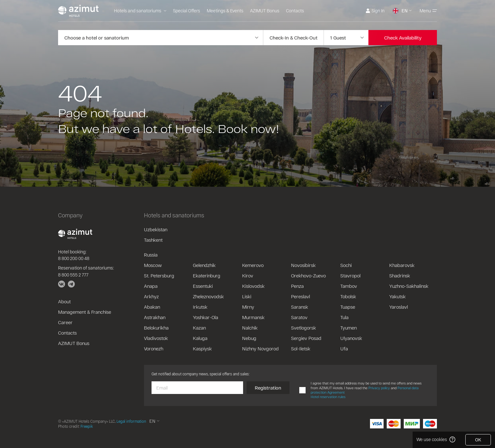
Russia (151, 255)
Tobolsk (348, 296)
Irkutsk (200, 307)
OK (478, 440)
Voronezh (154, 348)
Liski (247, 296)
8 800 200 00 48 (74, 258)
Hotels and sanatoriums (140, 11)
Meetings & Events (225, 11)
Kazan (199, 328)
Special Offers (187, 11)
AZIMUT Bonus (265, 11)
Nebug (249, 338)
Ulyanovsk (351, 338)
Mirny (248, 307)
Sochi (346, 265)
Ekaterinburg (207, 275)
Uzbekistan (156, 229)
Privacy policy (379, 388)
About (64, 301)
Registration (268, 388)
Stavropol (350, 275)
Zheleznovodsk (208, 296)
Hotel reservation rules (328, 397)
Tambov (349, 286)
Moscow (153, 265)
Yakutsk (397, 296)
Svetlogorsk (304, 328)
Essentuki (203, 286)
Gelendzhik (204, 265)
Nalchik (250, 328)
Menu (428, 11)
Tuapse (348, 307)
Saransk (300, 307)
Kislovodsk (253, 286)
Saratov (299, 317)
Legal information (131, 421)
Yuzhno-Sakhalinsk (409, 286)
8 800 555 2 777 (73, 275)
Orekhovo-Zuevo (308, 275)
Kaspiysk (202, 348)
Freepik (87, 426)
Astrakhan (155, 317)
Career (65, 322)
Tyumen (349, 328)
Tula (344, 317)
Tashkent (153, 240)
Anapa (151, 286)
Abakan (152, 307)
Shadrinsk (400, 275)
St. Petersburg (159, 275)
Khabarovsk (402, 265)
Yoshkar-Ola (206, 317)
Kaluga (200, 338)
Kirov (248, 275)
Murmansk (253, 317)
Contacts (295, 11)
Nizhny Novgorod (260, 348)
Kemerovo (253, 265)
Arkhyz (151, 296)
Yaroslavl (399, 307)
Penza (297, 286)
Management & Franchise (85, 312)
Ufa (344, 348)
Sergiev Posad (306, 338)
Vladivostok (156, 338)
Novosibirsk (303, 265)
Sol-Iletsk (301, 348)
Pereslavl (301, 296)
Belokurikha (156, 328)
